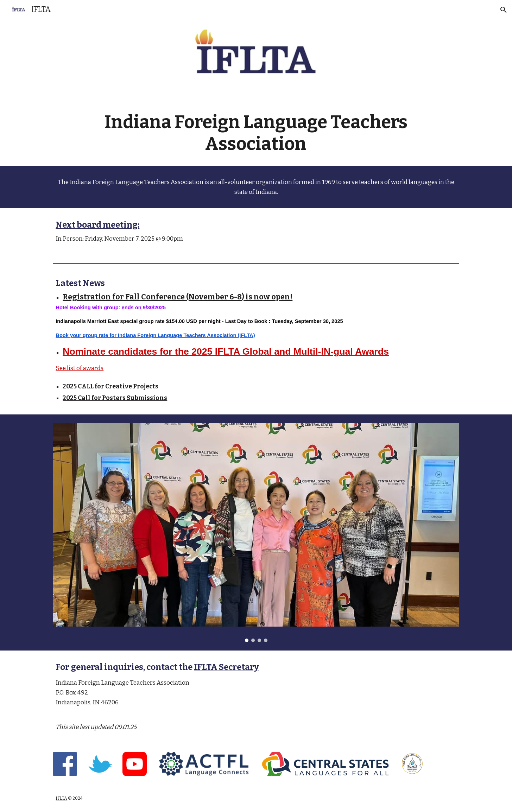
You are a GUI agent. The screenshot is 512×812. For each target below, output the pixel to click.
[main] (256, 133)
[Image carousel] (256, 532)
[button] (504, 10)
